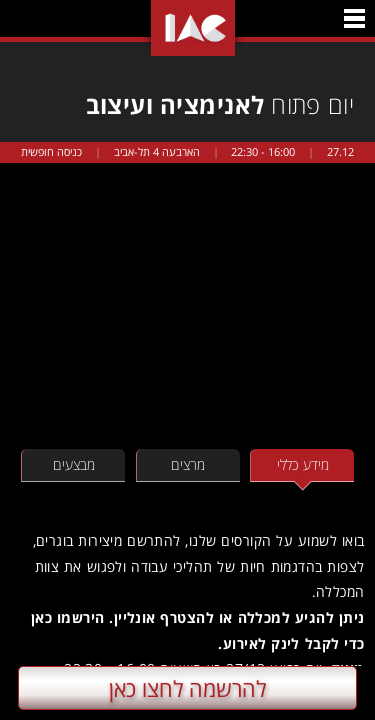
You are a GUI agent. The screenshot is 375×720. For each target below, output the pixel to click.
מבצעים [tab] (74, 464)
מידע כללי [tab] (303, 464)
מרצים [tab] (188, 464)
